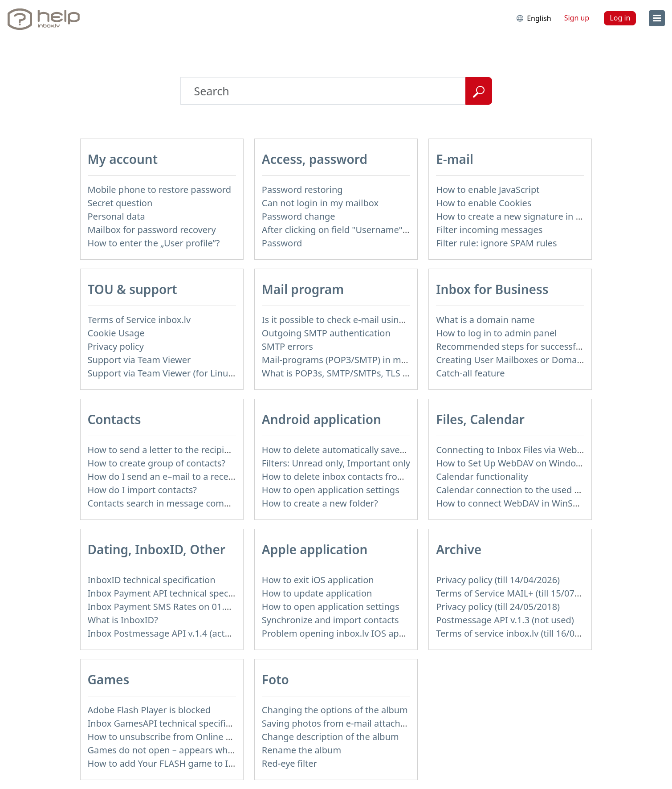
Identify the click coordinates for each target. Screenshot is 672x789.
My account (123, 159)
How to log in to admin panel (496, 333)
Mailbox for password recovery (152, 230)
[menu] (657, 18)
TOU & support (132, 289)
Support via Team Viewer (139, 360)
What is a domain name (485, 320)
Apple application (315, 549)
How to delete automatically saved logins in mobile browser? (388, 450)
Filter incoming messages (489, 230)
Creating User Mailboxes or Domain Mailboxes (533, 360)
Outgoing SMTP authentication (326, 333)
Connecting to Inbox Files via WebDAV (515, 450)
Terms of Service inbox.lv (139, 320)
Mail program (303, 289)
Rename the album (301, 750)
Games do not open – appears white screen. (179, 750)
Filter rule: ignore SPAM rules (496, 243)
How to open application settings (331, 490)
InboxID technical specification (152, 580)
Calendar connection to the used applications (530, 490)
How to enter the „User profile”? (154, 243)
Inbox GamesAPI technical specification (170, 723)
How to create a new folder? (320, 503)
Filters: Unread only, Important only (336, 463)
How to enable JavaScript (488, 190)
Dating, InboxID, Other (157, 549)
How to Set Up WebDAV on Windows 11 (518, 463)
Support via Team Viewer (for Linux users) (174, 373)
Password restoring (302, 190)
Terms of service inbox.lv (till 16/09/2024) (521, 633)
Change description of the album (330, 737)
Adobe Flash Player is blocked (149, 710)
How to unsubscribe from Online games (171, 737)
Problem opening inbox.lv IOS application (348, 633)
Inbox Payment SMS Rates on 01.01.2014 (173, 607)
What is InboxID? (123, 620)
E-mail (455, 159)
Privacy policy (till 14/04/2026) (498, 580)
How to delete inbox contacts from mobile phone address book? (395, 476)
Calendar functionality (482, 476)
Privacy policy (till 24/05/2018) (498, 607)
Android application (322, 419)
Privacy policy (116, 346)
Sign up (577, 18)
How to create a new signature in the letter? (527, 216)
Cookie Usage (116, 333)
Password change (299, 216)
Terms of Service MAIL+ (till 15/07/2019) (518, 593)
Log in (620, 18)
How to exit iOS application (318, 580)
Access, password (315, 159)
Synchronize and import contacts (330, 620)
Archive (459, 549)
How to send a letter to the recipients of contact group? (203, 450)
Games (109, 679)
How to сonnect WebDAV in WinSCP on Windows (537, 503)
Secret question (120, 203)
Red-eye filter (289, 763)
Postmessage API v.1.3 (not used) (505, 620)
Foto (275, 679)
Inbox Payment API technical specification (175, 593)
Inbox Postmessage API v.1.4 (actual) (164, 633)
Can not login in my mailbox (320, 203)
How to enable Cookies (484, 203)
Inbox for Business (492, 289)
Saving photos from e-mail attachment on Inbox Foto (372, 723)
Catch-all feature (470, 373)
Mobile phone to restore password (160, 190)
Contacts (114, 419)
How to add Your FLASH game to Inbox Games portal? (200, 763)
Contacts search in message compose (166, 503)
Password (282, 243)
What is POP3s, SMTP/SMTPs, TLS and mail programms (376, 373)
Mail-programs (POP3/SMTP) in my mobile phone (364, 360)
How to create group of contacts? (157, 463)
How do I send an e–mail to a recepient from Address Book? (212, 476)
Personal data (116, 216)
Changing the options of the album (335, 710)
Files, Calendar (480, 419)
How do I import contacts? (143, 490)
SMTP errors (287, 346)
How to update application (317, 593)
